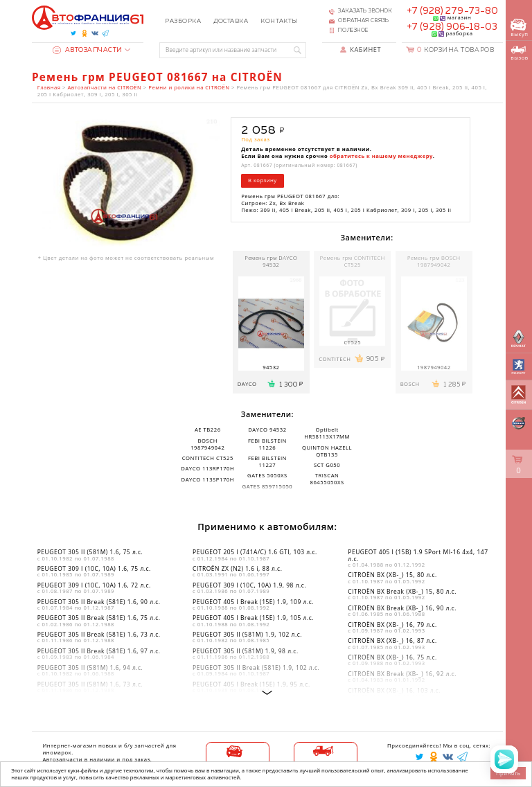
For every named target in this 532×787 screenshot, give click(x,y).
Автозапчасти (88, 50)
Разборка (183, 21)
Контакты (279, 21)
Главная (49, 87)
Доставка (231, 21)
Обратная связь (364, 21)
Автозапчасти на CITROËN (104, 87)
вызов (519, 53)
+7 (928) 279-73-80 (452, 11)
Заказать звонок (365, 11)
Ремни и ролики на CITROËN (189, 87)
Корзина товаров (455, 50)
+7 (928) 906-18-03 (452, 27)
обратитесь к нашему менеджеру (381, 156)
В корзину (263, 180)
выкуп (519, 28)
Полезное (353, 30)
